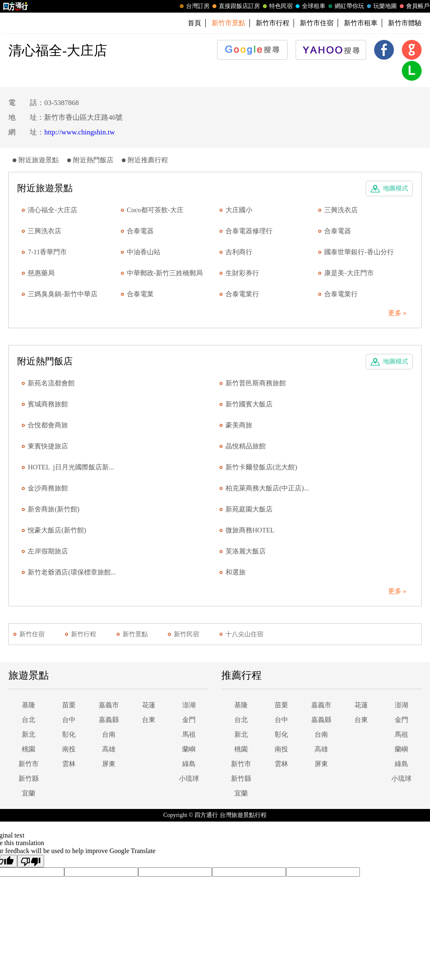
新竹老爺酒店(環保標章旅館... (72, 572)
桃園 (29, 749)
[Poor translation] (31, 861)
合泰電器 (140, 231)
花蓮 (149, 705)
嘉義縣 (109, 720)
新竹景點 (135, 634)
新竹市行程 (273, 23)
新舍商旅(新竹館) (54, 509)
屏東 (109, 764)
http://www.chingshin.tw (79, 132)
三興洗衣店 (341, 210)
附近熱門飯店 (93, 160)
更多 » (397, 313)
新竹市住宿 (317, 23)
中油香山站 (144, 252)
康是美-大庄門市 (349, 273)
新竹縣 (29, 778)
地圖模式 (396, 188)
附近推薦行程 (148, 160)
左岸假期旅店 (48, 551)
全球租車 (309, 6)
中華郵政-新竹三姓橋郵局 (165, 273)
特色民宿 (277, 6)
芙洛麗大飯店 (246, 551)
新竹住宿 (32, 634)
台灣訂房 (194, 6)
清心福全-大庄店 (52, 210)
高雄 (109, 749)
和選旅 (236, 572)
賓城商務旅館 (48, 404)
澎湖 (189, 705)
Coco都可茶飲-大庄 (155, 210)
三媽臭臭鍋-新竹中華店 (62, 294)
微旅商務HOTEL (250, 530)
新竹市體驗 (405, 23)
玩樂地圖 (381, 6)
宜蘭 (29, 793)
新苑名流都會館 (51, 383)
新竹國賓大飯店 (249, 404)
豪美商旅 (239, 425)
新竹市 (29, 764)
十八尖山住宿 (244, 634)
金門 (189, 720)
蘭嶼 (189, 749)
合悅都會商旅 (48, 425)
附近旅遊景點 (39, 160)
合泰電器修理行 (249, 231)
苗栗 (69, 705)
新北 (29, 734)
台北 (29, 720)
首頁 (194, 23)
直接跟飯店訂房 (235, 6)
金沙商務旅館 (48, 488)
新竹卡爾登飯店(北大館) (261, 467)
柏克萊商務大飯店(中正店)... (267, 488)
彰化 (69, 734)
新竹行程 (84, 634)
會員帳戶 (414, 6)
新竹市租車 (361, 23)
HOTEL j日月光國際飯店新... (71, 467)
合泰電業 (140, 294)
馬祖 (189, 734)
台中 (69, 720)
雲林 (69, 764)
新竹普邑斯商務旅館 (256, 383)
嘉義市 (109, 705)
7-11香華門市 (47, 252)
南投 (69, 749)
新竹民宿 (186, 634)
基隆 (29, 705)
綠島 (189, 764)
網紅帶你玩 (345, 6)
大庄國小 (239, 210)
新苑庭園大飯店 (249, 509)
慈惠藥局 (41, 273)
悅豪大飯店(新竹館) (57, 530)
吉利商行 (239, 252)
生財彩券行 (242, 273)
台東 (149, 720)
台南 (109, 734)
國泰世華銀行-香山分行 (359, 252)
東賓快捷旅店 (48, 446)
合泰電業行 (242, 294)
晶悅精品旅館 (246, 446)
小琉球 (189, 778)
